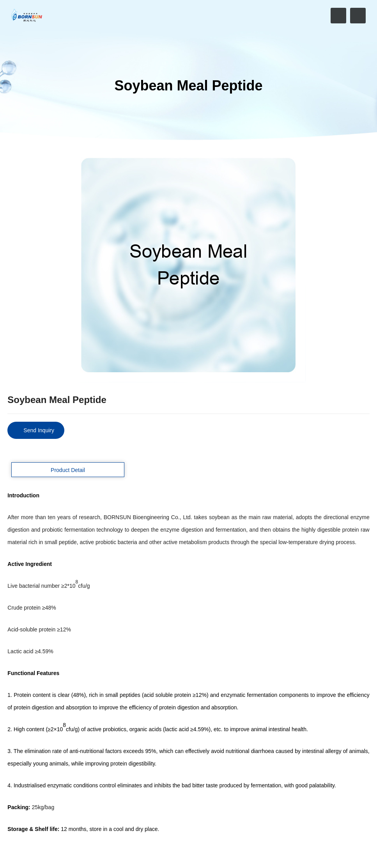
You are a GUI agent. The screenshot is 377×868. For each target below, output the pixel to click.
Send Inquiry (39, 430)
